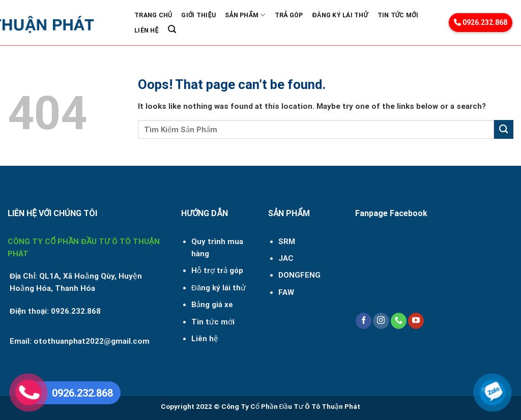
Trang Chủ (153, 15)
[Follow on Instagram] (381, 321)
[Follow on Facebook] (364, 321)
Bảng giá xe (212, 305)
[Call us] (399, 321)
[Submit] (504, 129)
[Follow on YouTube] (416, 321)
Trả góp (289, 15)
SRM (287, 242)
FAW (286, 292)
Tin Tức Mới (398, 15)
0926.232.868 (481, 22)
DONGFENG (299, 275)
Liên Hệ (147, 31)
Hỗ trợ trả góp (217, 271)
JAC (286, 258)
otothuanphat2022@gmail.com (92, 341)
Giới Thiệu (198, 15)
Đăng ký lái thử (340, 15)
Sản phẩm (245, 15)
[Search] (172, 29)
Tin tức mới (213, 322)
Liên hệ (205, 339)
